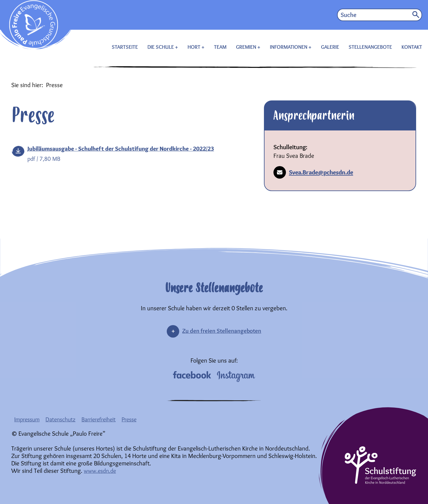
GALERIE (330, 47)
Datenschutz (64, 419)
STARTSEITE (125, 47)
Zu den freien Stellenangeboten (222, 331)
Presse (138, 419)
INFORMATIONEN (289, 47)
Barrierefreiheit (105, 419)
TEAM (220, 47)
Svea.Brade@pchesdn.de (313, 172)
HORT (195, 47)
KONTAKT (412, 47)
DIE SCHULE (161, 47)
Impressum (28, 419)
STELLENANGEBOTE (370, 47)
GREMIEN (247, 47)
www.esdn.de (101, 471)
